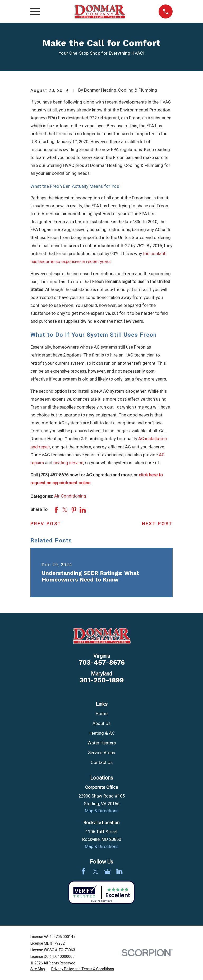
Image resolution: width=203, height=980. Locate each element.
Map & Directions (102, 811)
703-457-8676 (102, 662)
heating (61, 463)
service (76, 463)
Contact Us (102, 763)
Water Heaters (102, 743)
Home (102, 714)
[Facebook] (83, 871)
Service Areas (101, 753)
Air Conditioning (70, 496)
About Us (101, 724)
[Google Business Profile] (107, 871)
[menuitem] (38, 969)
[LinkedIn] (119, 871)
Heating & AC (102, 733)
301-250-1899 (102, 680)
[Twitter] (96, 871)
